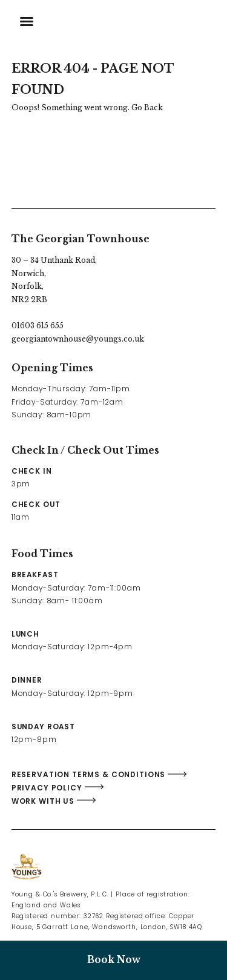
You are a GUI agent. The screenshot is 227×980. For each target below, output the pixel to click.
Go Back (147, 108)
